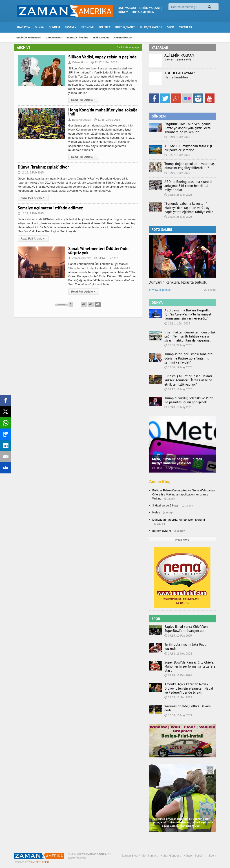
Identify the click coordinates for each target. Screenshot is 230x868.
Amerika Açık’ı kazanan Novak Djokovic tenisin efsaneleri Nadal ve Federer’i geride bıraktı (188, 686)
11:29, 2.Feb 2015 (30, 173)
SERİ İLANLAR (101, 37)
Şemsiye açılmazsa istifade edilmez (50, 208)
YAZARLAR (186, 27)
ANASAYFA (23, 27)
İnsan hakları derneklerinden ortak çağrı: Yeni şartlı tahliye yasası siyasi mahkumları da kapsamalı (189, 336)
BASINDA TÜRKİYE (77, 37)
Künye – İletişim (194, 852)
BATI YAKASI (127, 8)
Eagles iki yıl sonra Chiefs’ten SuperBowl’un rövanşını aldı (184, 629)
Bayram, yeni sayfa (177, 59)
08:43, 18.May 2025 (178, 407)
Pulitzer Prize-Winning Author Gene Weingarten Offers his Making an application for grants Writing (183, 494)
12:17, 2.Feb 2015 (103, 62)
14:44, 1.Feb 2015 (107, 258)
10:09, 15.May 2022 (178, 709)
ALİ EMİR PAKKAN (179, 55)
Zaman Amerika (80, 258)
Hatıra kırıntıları (175, 77)
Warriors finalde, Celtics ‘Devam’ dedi (189, 704)
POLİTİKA (105, 27)
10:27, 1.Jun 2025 (177, 155)
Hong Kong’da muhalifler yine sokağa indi (102, 112)
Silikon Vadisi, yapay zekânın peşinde (102, 57)
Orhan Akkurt (78, 62)
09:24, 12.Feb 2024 (178, 674)
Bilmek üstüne (161, 531)
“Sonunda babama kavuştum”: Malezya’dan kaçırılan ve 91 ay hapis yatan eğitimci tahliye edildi (189, 208)
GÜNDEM (54, 27)
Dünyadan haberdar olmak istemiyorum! (178, 520)
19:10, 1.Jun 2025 (177, 137)
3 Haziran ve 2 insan (166, 505)
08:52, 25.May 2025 (178, 195)
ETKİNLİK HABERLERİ (29, 37)
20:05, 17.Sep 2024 (166, 468)
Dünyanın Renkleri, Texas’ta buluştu (177, 282)
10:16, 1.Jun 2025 (177, 173)
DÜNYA (39, 27)
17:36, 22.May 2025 (178, 345)
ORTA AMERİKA (143, 12)
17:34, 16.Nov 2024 (178, 649)
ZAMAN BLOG (54, 37)
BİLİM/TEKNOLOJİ (151, 27)
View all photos (159, 290)
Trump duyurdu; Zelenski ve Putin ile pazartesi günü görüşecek (189, 400)
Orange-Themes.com (39, 858)
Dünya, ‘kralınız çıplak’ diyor (43, 167)
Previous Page (61, 304)
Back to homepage (128, 47)
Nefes (156, 512)
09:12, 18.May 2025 (178, 389)
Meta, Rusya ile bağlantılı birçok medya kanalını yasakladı (182, 461)
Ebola (212, 852)
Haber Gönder (170, 852)
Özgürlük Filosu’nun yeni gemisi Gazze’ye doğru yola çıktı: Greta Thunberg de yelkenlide (186, 128)
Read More (182, 540)
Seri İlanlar (149, 852)
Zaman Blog (160, 482)
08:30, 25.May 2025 (178, 217)
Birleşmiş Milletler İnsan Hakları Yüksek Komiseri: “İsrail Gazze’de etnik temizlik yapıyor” (190, 380)
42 (89, 304)
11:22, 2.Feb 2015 (30, 213)
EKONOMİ (87, 27)
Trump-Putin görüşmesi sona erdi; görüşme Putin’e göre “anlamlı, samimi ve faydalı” (190, 358)
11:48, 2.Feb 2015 (106, 120)
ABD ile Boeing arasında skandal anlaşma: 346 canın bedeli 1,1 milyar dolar (189, 186)
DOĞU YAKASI (150, 8)
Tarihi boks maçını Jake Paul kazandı (189, 644)
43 (96, 304)
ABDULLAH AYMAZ (180, 73)
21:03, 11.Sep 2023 (178, 696)
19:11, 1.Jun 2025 (177, 324)
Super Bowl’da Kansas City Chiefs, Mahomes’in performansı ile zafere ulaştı (188, 664)
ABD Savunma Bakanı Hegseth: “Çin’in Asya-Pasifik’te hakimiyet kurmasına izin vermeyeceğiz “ (190, 314)
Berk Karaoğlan (80, 120)
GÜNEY (123, 12)
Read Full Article (83, 100)
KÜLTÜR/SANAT (125, 27)
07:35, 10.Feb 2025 (178, 636)
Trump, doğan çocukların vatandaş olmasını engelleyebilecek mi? (187, 166)
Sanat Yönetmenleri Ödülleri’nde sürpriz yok (98, 251)
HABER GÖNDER (123, 37)
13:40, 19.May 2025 (178, 367)
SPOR (171, 27)
